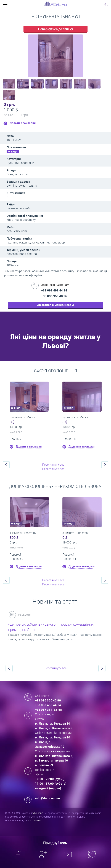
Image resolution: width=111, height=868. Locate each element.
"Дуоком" (38, 813)
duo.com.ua (35, 820)
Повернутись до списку (55, 29)
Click (5, 5)
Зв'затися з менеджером (55, 305)
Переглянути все (53, 465)
